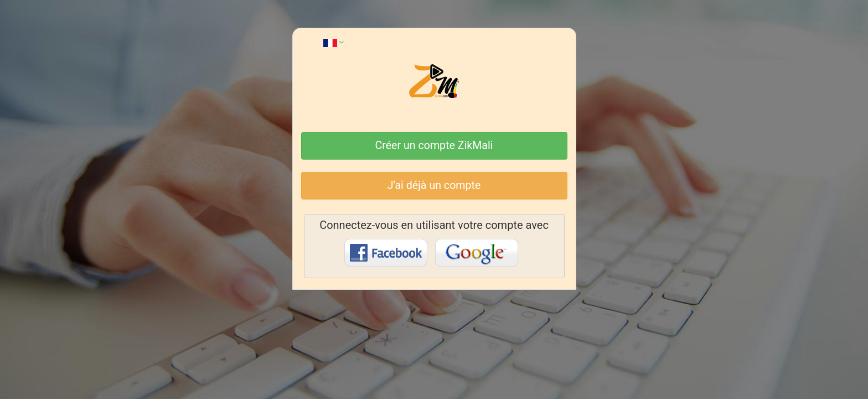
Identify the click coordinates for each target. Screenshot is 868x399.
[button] (334, 42)
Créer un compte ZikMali (434, 145)
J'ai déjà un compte (434, 185)
